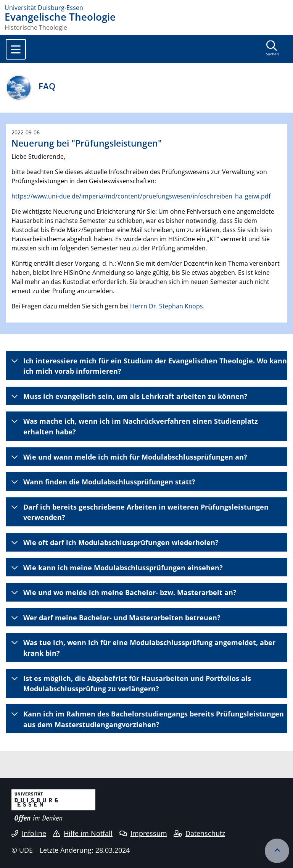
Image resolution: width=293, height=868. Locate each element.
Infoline (29, 833)
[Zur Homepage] (146, 8)
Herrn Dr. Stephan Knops (167, 306)
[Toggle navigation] (16, 49)
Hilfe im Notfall (83, 833)
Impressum (143, 833)
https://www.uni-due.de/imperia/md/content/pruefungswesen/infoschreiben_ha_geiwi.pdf (141, 196)
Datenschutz (199, 833)
